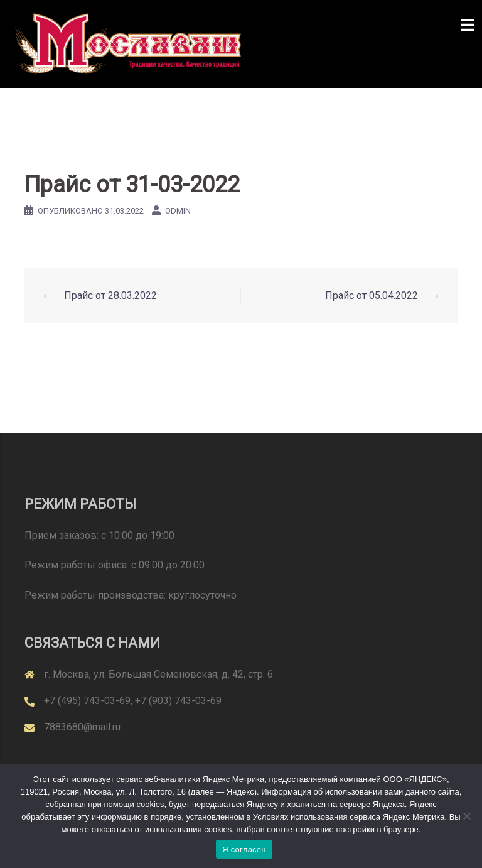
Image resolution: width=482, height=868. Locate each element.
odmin (178, 211)
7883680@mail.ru (82, 727)
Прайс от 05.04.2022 (372, 296)
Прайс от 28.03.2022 (110, 296)
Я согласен (244, 849)
